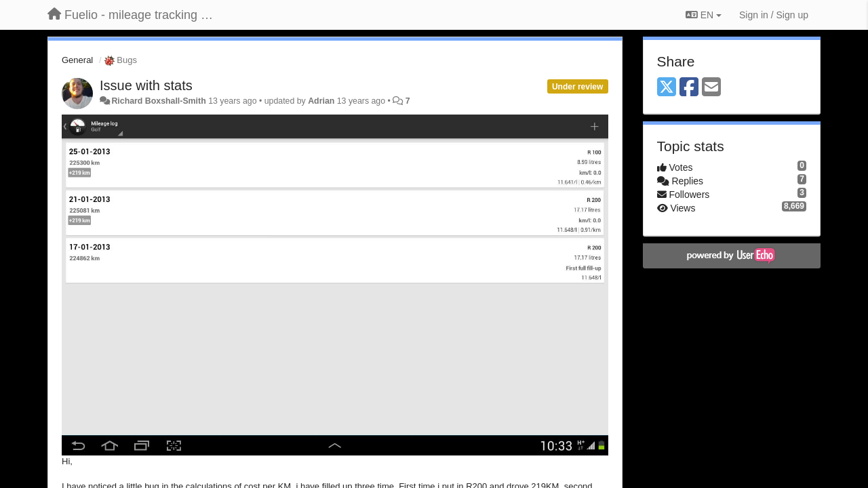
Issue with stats (146, 85)
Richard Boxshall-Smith (158, 101)
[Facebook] (689, 88)
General (77, 60)
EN (704, 15)
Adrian (321, 101)
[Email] (711, 88)
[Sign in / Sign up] (774, 15)
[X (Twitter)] (667, 88)
